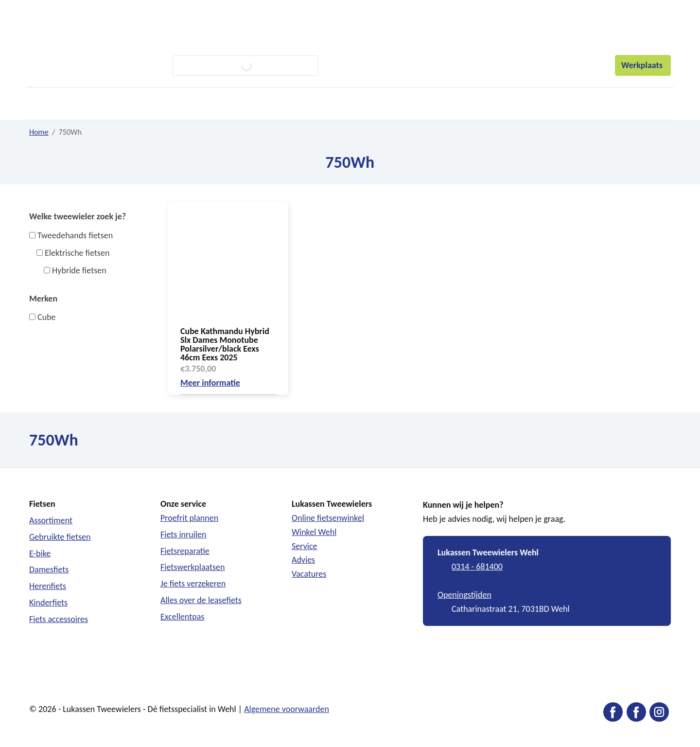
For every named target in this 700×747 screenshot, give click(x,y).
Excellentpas (182, 617)
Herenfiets (48, 586)
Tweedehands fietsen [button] (75, 235)
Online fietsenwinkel (328, 518)
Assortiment (51, 520)
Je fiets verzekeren (193, 584)
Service (305, 546)
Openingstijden (464, 595)
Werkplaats (643, 65)
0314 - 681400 (477, 567)
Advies (303, 560)
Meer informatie (210, 383)
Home (39, 132)
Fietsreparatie (185, 551)
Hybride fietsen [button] (79, 270)
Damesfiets (49, 569)
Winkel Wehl (314, 532)
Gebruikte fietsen (60, 537)
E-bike (40, 553)
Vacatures (309, 574)
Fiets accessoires (59, 619)
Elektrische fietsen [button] (77, 253)
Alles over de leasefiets (201, 600)
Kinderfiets (48, 603)
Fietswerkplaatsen (193, 567)
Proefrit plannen (189, 518)
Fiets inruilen (183, 534)
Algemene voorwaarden (287, 709)
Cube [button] (46, 317)
